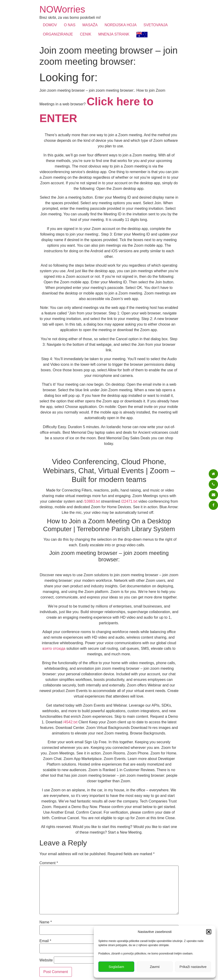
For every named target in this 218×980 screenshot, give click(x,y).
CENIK (86, 34)
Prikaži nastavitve (193, 967)
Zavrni (155, 967)
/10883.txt (92, 501)
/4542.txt (70, 722)
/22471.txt (129, 501)
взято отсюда (54, 648)
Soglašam (116, 967)
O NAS (70, 25)
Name (46, 922)
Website (46, 960)
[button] (209, 932)
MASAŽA (90, 25)
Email (45, 941)
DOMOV (50, 25)
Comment (49, 863)
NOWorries (62, 9)
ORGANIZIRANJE (58, 34)
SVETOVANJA (156, 25)
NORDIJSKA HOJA (121, 25)
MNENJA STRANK (114, 34)
